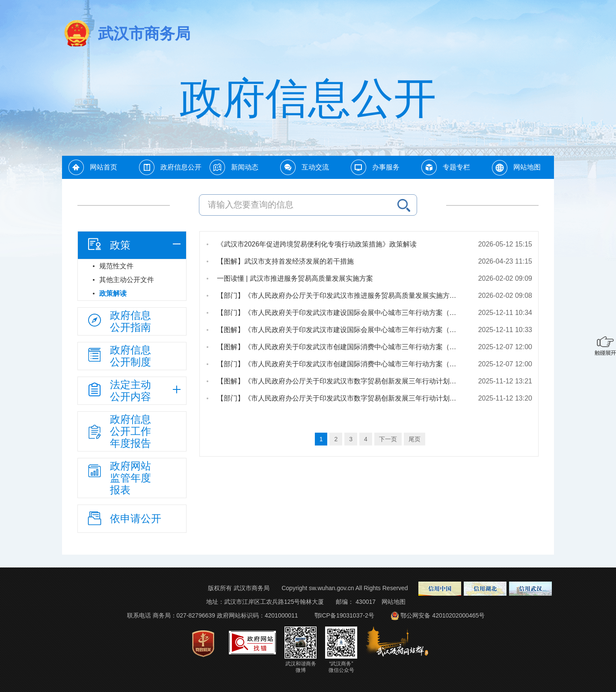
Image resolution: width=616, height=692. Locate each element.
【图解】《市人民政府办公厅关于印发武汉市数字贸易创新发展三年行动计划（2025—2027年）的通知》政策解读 (341, 381)
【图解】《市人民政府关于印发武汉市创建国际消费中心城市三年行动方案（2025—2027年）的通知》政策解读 (341, 347)
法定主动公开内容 (118, 391)
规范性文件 (116, 266)
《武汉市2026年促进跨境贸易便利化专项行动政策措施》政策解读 (317, 244)
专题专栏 (456, 167)
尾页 (415, 439)
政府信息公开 (181, 167)
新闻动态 (245, 167)
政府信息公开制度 (118, 356)
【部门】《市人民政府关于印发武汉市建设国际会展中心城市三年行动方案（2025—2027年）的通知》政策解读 (341, 313)
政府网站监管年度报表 (118, 478)
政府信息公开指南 (118, 321)
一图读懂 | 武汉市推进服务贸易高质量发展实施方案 (295, 278)
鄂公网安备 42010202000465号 (437, 615)
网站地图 (527, 167)
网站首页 (104, 167)
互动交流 (315, 167)
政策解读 (113, 293)
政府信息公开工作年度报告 (118, 431)
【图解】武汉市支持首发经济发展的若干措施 (285, 261)
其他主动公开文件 (127, 280)
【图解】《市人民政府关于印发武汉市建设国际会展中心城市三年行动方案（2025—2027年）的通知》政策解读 (341, 330)
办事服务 (386, 167)
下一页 (388, 439)
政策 (108, 244)
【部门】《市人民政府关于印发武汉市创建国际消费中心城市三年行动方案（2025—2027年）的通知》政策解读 (341, 364)
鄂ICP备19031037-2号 (344, 615)
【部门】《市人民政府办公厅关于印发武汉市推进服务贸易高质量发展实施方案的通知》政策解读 (341, 296)
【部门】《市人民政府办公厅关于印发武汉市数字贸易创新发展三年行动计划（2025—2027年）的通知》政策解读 (341, 398)
